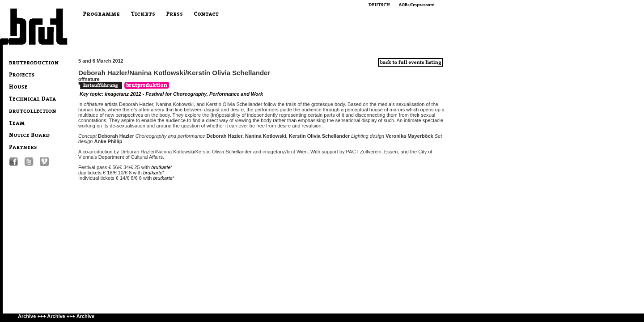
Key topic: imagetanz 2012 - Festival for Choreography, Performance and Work (171, 94)
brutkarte (161, 167)
